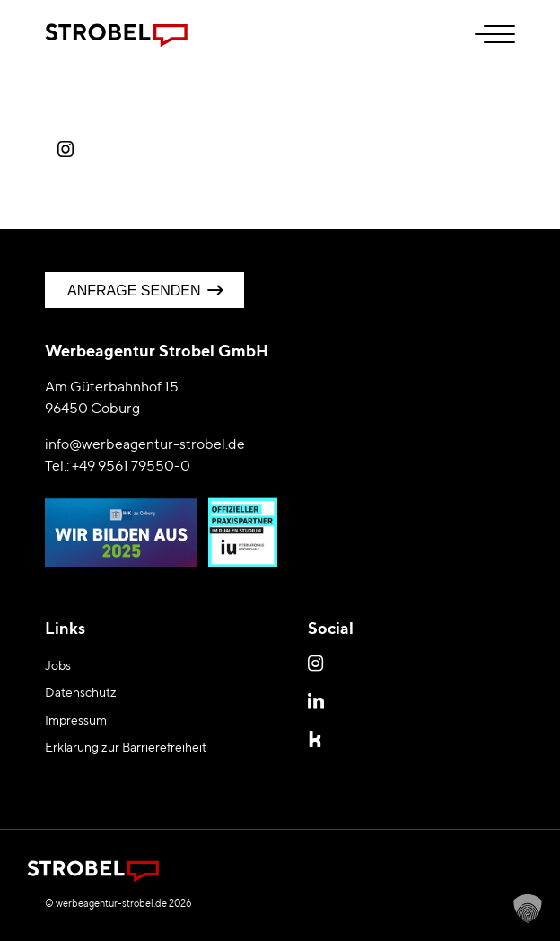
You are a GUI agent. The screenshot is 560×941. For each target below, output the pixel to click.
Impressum (76, 720)
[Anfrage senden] (144, 290)
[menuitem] (486, 36)
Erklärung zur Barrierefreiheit (126, 747)
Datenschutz (81, 692)
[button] (528, 909)
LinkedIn (318, 700)
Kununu (318, 738)
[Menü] (486, 36)
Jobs (58, 665)
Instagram (318, 663)
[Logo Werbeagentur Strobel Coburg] (233, 36)
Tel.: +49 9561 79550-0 (118, 466)
